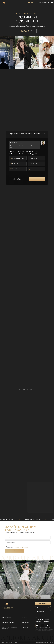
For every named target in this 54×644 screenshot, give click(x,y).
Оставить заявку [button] (42, 2)
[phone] (28, 542)
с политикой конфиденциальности (21, 547)
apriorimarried (42, 627)
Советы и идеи (25, 628)
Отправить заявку (15, 551)
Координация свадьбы (7, 620)
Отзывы (24, 625)
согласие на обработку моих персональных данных (37, 546)
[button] (48, 3)
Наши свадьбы (25, 622)
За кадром (24, 620)
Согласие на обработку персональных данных (44, 643)
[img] (3, 3)
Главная (22, 9)
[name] (28, 538)
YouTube (37, 627)
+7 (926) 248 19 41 (42, 620)
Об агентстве (25, 617)
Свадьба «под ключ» (6, 617)
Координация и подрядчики (8, 622)
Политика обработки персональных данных (9, 643)
